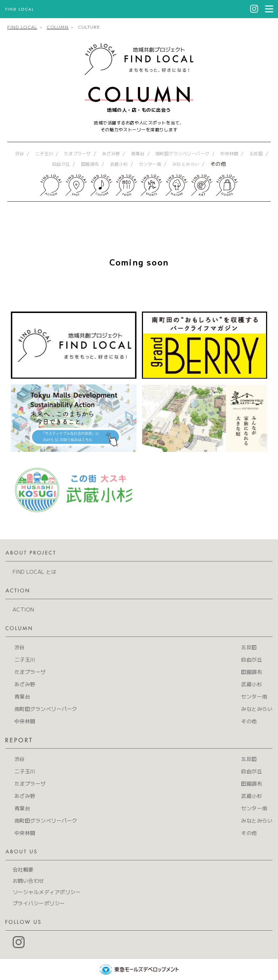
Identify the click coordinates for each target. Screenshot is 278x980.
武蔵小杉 (119, 164)
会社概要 (23, 869)
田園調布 (90, 164)
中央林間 (229, 153)
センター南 (150, 164)
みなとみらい (186, 164)
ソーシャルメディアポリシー (47, 892)
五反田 (256, 153)
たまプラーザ (78, 153)
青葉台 (138, 153)
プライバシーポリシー (39, 903)
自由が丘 (61, 164)
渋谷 (20, 153)
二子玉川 (44, 153)
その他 (218, 164)
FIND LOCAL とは (35, 572)
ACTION (24, 609)
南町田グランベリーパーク (182, 153)
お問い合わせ (28, 881)
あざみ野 (111, 153)
